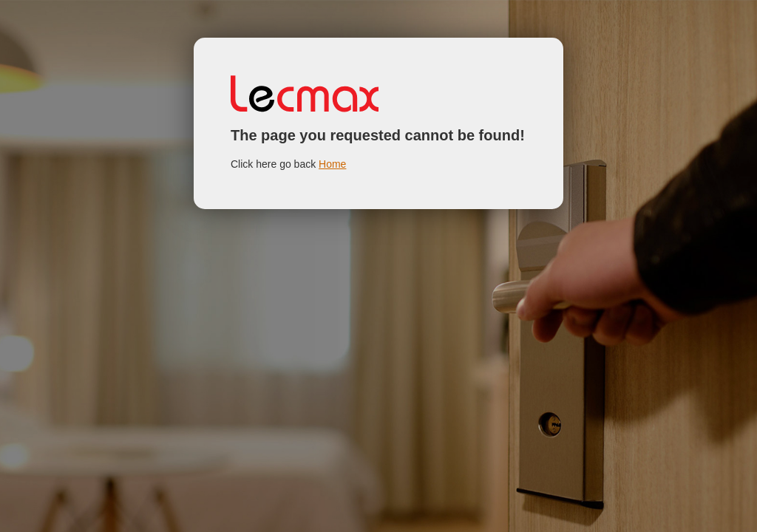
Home (332, 164)
